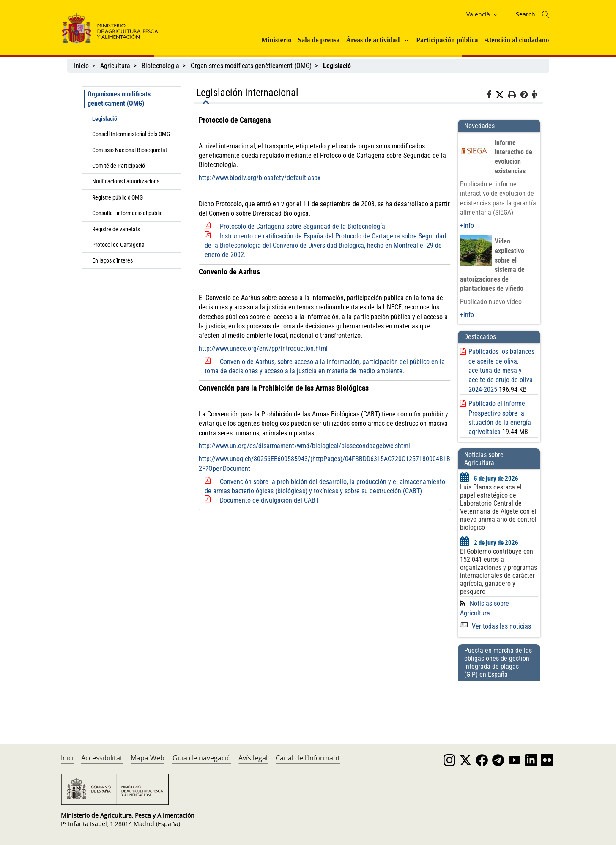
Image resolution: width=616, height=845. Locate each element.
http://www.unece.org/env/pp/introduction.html (263, 349)
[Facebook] (491, 96)
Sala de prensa (319, 40)
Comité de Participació (119, 166)
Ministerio (276, 40)
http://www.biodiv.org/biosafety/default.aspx (260, 178)
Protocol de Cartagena (118, 245)
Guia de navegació (202, 758)
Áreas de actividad (373, 40)
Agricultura (115, 66)
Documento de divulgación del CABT (269, 500)
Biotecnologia (160, 66)
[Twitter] (502, 95)
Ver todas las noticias (496, 626)
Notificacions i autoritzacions (126, 181)
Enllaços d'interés (112, 260)
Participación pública (447, 40)
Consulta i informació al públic (127, 213)
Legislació (105, 119)
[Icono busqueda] (545, 14)
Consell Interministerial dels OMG (131, 134)
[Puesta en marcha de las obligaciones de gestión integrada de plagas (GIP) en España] (499, 704)
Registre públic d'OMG (118, 197)
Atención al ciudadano (517, 40)
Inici (67, 758)
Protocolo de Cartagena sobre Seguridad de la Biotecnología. (303, 226)
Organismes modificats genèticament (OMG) (251, 66)
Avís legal (253, 758)
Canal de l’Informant (308, 758)
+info (467, 226)
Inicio (81, 66)
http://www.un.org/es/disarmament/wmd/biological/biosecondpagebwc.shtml (304, 446)
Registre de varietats (116, 229)
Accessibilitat (102, 758)
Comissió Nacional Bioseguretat (130, 150)
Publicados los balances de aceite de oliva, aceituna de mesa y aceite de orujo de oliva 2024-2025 (501, 371)
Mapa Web (148, 758)
